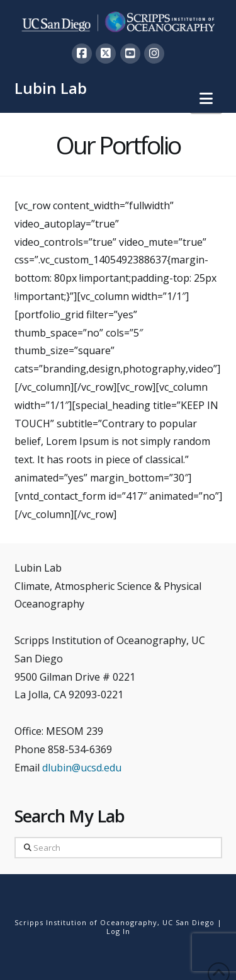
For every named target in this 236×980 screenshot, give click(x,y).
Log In (118, 931)
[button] (206, 98)
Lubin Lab (51, 88)
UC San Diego (188, 922)
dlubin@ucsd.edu (82, 768)
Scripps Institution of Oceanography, (87, 922)
